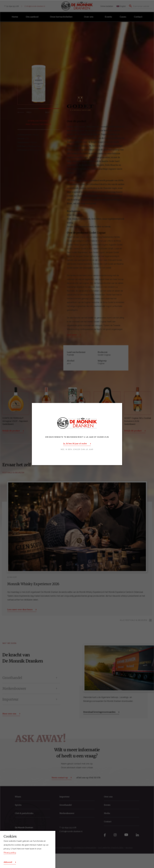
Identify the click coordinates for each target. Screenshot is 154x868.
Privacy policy (10, 853)
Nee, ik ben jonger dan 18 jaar (77, 449)
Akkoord (8, 862)
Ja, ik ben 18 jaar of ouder (75, 444)
